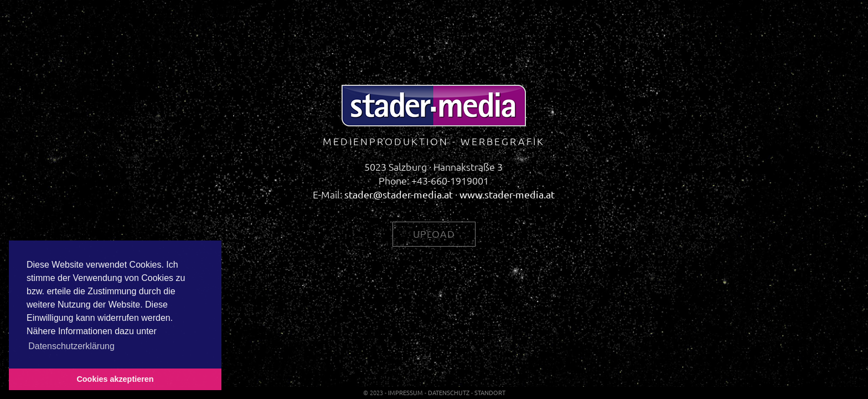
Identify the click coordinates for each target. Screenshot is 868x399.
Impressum (405, 392)
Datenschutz (449, 392)
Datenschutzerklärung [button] (71, 346)
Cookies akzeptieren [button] (115, 379)
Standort (490, 392)
